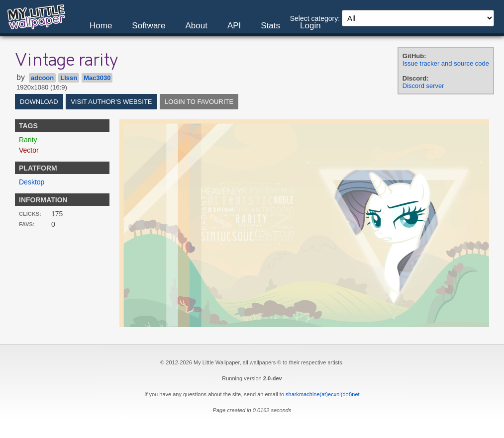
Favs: (27, 224)
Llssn (69, 78)
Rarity (28, 140)
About (196, 26)
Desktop (32, 182)
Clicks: (30, 214)
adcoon (42, 78)
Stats (270, 26)
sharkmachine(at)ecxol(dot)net (323, 394)
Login (310, 26)
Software (149, 26)
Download (39, 102)
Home (101, 26)
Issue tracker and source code (446, 63)
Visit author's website (111, 102)
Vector (29, 150)
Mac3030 (97, 78)
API (234, 26)
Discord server (423, 86)
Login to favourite (199, 102)
